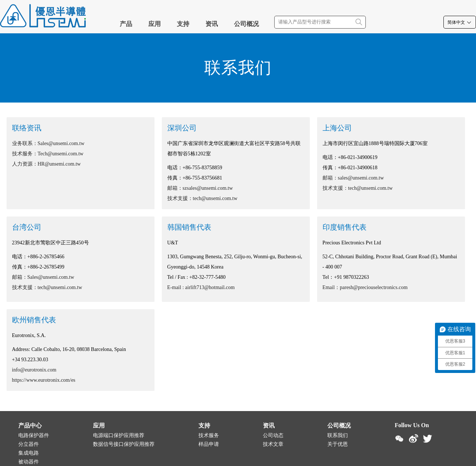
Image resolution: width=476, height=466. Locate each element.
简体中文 (460, 22)
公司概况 (246, 24)
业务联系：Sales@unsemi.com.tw (48, 143)
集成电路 (29, 453)
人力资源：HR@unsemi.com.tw (47, 164)
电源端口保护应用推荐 (119, 435)
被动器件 (29, 462)
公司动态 (273, 435)
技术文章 (273, 444)
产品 (126, 24)
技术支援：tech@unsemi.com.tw (202, 198)
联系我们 (338, 435)
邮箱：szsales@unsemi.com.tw (200, 188)
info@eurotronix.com (34, 370)
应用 (155, 24)
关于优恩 (338, 444)
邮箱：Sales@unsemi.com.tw (43, 277)
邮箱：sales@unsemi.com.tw (353, 178)
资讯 (212, 24)
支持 (183, 24)
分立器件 (29, 444)
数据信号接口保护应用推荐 (124, 444)
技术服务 (209, 435)
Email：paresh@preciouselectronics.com (365, 287)
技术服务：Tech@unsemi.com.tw (48, 154)
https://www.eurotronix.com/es (44, 380)
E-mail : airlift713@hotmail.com (201, 287)
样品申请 (209, 444)
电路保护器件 (34, 435)
